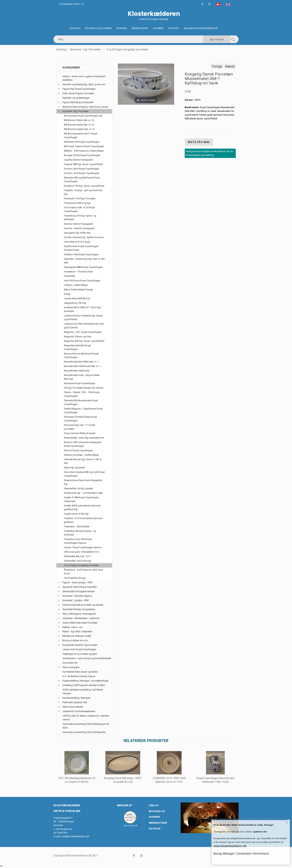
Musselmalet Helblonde (77, 371)
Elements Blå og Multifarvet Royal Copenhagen (82, 179)
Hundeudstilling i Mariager (76, 698)
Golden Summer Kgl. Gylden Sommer (84, 237)
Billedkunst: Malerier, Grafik (77, 636)
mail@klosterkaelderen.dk (75, 836)
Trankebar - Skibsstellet (77, 526)
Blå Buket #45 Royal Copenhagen (82, 142)
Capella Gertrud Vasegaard (78, 160)
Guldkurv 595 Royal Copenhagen (81, 254)
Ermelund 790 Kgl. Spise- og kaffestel (84, 186)
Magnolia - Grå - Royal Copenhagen (83, 332)
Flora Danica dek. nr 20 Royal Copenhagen (79, 209)
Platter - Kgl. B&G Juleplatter (77, 631)
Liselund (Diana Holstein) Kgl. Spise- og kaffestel (83, 317)
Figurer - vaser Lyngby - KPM (77, 582)
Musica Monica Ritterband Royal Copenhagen (81, 355)
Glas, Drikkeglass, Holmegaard (79, 614)
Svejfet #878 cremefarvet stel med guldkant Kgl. (82, 507)
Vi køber (158, 28)
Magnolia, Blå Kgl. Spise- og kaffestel (84, 341)
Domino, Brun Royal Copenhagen (82, 169)
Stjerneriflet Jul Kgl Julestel (78, 488)
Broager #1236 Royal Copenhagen (82, 155)
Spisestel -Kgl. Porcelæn (85, 49)
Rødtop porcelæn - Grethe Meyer (81, 455)
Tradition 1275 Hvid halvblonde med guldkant (83, 520)
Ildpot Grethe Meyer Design (78, 289)
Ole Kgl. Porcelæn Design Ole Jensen (84, 388)
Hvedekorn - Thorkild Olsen (78, 272)
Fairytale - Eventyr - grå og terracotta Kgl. (83, 192)
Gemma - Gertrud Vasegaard (79, 228)
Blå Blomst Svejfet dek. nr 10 (79, 129)
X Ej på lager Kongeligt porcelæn (128, 49)
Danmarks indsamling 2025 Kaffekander (84, 732)
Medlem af (124, 805)
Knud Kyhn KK (70, 663)
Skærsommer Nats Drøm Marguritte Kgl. (83, 482)
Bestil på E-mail (199, 142)
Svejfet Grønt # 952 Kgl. (76, 514)
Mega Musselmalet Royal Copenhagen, (77, 347)
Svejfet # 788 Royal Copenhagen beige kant (81, 499)
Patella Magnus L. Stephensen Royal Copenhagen (83, 411)
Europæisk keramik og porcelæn (80, 645)
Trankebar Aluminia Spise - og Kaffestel (80, 533)
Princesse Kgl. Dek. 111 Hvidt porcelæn (79, 427)
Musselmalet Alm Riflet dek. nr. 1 (81, 362)
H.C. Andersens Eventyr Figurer (79, 676)
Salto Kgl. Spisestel (74, 468)
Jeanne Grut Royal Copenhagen (79, 649)
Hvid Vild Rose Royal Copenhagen (82, 281)
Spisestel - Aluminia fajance (77, 596)
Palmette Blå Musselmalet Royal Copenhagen (81, 402)
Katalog (75, 28)
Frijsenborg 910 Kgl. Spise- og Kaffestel (80, 218)
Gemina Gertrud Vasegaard (78, 224)
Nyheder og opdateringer (76, 98)
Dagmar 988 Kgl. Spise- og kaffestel (83, 164)
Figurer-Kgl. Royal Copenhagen (79, 89)
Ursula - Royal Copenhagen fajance (83, 547)
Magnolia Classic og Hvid (78, 336)
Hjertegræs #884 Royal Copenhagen (83, 267)
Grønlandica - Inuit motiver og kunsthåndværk (87, 658)
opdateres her (260, 832)
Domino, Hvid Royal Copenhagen (82, 173)
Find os (154, 805)
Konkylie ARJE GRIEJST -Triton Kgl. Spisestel (82, 309)
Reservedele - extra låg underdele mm (84, 438)
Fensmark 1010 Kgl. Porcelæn (80, 198)
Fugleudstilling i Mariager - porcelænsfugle (85, 681)
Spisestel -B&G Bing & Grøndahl (80, 587)
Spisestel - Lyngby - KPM (76, 600)
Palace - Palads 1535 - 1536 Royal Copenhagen (82, 394)
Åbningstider (140, 28)
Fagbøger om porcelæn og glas (80, 654)
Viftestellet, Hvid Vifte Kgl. (78, 561)
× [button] (287, 823)
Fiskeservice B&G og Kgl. (77, 203)
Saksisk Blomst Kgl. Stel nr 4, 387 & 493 (83, 461)
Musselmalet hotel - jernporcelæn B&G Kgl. (82, 377)
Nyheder (122, 28)
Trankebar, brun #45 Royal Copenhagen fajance (78, 541)
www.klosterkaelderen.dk (230, 846)
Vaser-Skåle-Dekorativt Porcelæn (80, 623)
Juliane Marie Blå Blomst (77, 298)
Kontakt (174, 28)
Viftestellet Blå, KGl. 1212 (77, 556)
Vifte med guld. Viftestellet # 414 (81, 552)
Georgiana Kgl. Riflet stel (77, 233)
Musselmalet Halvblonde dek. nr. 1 (82, 366)
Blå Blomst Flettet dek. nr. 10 (79, 120)
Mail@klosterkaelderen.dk (201, 28)
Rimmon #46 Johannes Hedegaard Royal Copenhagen (83, 444)
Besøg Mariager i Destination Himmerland (241, 854)
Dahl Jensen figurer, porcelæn (78, 93)
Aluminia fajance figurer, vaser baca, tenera (85, 107)
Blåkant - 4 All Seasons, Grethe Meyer (84, 151)
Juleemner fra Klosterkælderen (79, 711)
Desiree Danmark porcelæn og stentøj (83, 605)
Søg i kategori (217, 40)
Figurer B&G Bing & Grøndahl (78, 102)
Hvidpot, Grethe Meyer (76, 285)
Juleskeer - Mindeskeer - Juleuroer (81, 618)
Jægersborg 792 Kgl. (75, 303)
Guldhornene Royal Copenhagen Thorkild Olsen (81, 248)
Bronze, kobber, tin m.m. (75, 640)
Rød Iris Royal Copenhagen (78, 450)
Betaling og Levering (98, 28)
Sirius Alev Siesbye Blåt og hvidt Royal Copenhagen (84, 474)
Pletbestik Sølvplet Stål (75, 702)
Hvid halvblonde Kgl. (75, 578)
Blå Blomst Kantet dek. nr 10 (79, 125)
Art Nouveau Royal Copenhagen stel (83, 116)
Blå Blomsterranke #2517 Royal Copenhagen (81, 135)
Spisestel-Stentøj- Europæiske (79, 609)
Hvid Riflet (69, 276)
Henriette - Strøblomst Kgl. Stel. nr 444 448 (84, 261)
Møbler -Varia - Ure (72, 627)
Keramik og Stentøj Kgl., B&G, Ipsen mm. (84, 84)
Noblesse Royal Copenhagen (80, 383)
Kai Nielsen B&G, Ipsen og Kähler (80, 672)
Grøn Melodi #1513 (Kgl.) (77, 242)
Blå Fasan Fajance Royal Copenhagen (84, 146)
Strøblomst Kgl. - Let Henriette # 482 (83, 493)
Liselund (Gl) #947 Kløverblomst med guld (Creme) (84, 326)
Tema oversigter (71, 667)
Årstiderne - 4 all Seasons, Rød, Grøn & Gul (84, 572)
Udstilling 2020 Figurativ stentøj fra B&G (84, 685)
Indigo (67, 294)
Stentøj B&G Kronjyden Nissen (79, 591)
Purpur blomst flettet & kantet (80, 433)
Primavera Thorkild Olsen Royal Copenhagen (80, 419)
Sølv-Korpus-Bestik (73, 707)
